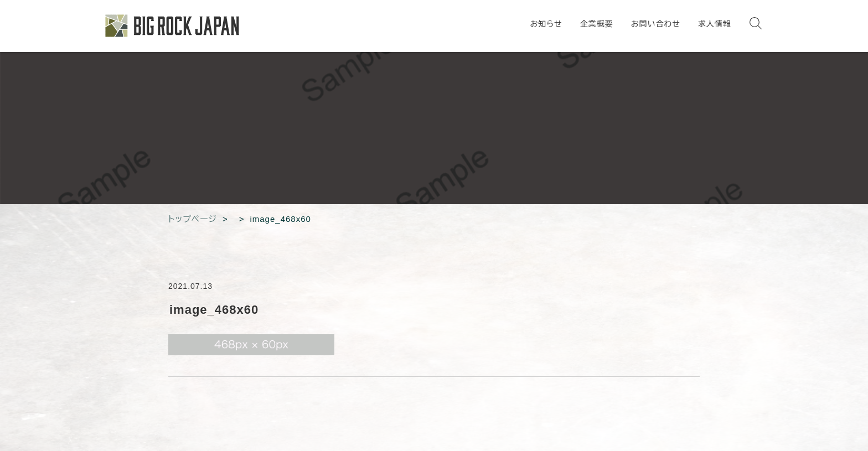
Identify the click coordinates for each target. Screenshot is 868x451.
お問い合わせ (656, 24)
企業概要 (597, 24)
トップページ (193, 219)
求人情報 (715, 24)
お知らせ (546, 24)
